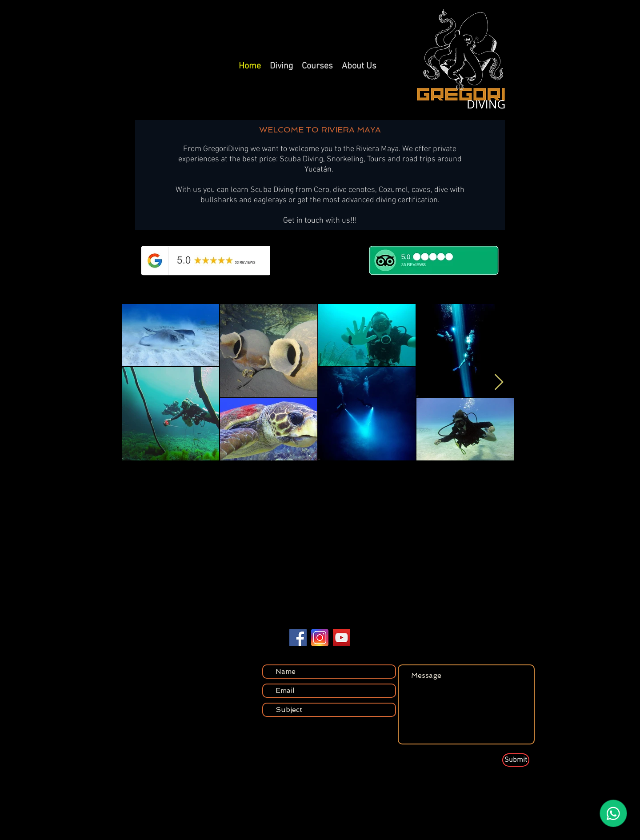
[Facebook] (298, 638)
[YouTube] (342, 638)
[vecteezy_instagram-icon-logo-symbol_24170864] (320, 638)
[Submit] (516, 760)
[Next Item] (499, 382)
